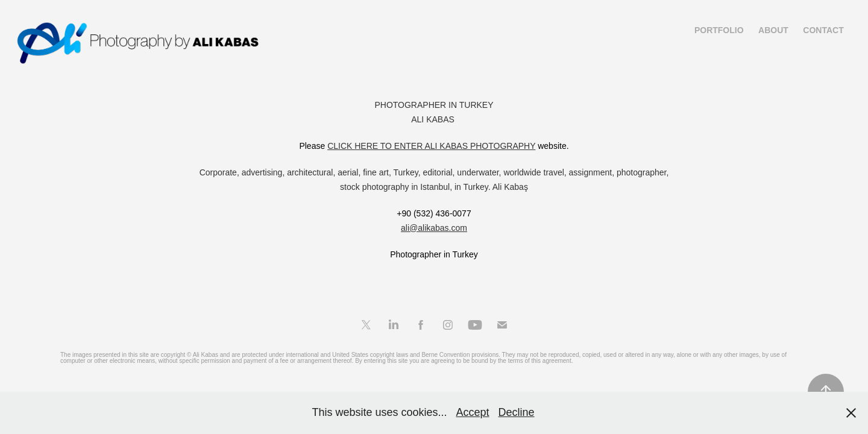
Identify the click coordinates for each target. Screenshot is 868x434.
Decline (517, 412)
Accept (473, 412)
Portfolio (719, 30)
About (773, 30)
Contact (823, 30)
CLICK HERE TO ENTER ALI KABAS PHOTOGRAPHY (431, 146)
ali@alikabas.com (434, 228)
